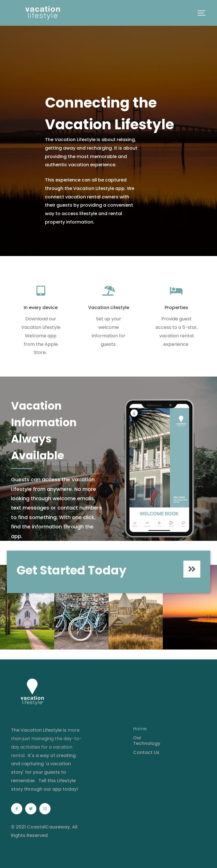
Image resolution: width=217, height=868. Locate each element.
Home (140, 729)
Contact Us (146, 752)
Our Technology (147, 741)
